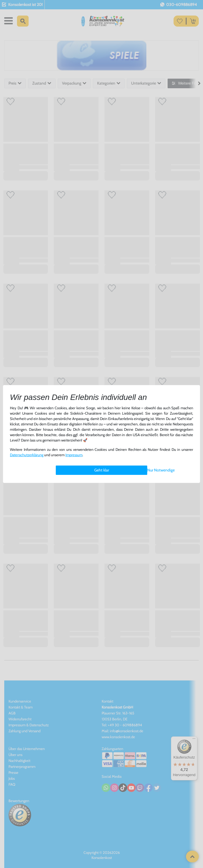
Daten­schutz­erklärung (27, 455)
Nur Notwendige (161, 470)
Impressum (74, 455)
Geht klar (102, 470)
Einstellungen (67, 470)
